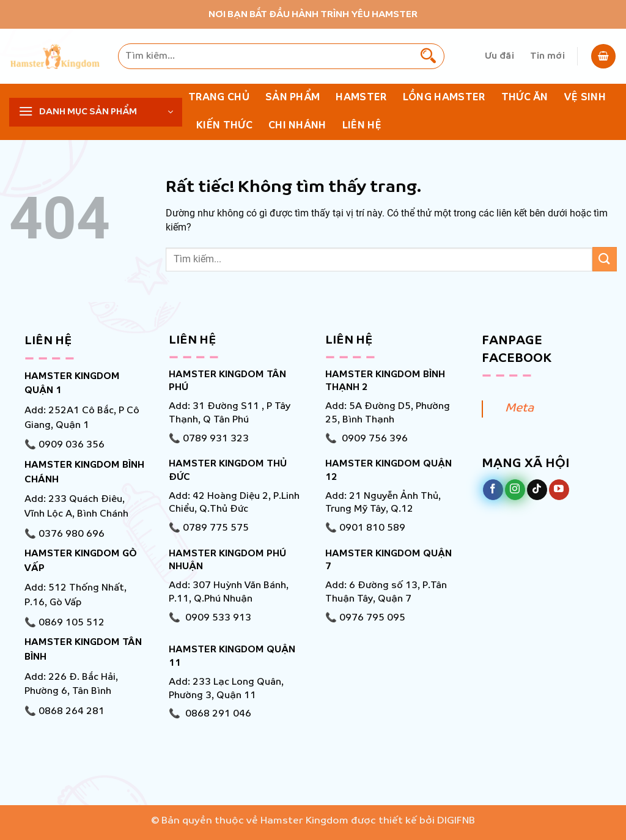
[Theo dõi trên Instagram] (515, 490)
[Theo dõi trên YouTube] (559, 490)
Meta (519, 408)
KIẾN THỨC (224, 126)
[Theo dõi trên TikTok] (537, 490)
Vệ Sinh (585, 98)
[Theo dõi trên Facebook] (493, 490)
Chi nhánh (297, 126)
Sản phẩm (293, 98)
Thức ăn (525, 98)
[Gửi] (429, 56)
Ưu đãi (499, 56)
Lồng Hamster (444, 98)
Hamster (361, 98)
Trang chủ (219, 98)
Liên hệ (362, 126)
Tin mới (547, 56)
